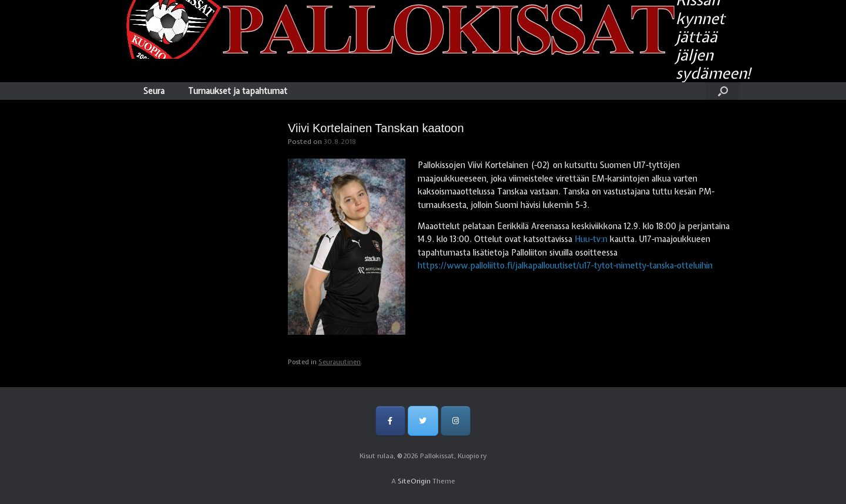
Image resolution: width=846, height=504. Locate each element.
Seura (154, 91)
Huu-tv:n (591, 239)
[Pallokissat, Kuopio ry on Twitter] (423, 421)
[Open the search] (723, 91)
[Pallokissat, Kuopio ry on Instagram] (456, 421)
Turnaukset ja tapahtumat (238, 91)
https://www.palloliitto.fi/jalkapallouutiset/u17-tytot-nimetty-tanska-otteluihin (565, 266)
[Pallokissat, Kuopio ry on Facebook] (390, 421)
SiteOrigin (414, 481)
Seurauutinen (340, 362)
